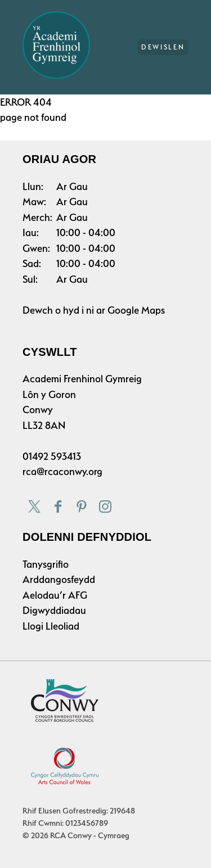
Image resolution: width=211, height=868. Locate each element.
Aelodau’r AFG (55, 595)
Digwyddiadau (54, 610)
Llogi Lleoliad (51, 626)
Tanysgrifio (46, 564)
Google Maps (136, 310)
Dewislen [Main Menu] (163, 47)
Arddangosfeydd (59, 579)
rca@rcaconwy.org (62, 471)
